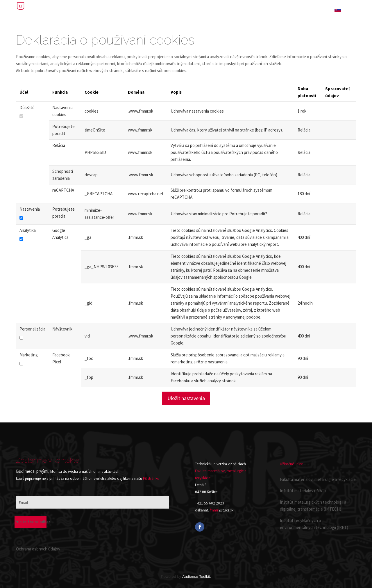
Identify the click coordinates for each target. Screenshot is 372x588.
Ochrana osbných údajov (38, 549)
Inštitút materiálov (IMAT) (303, 491)
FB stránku (151, 478)
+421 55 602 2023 (210, 503)
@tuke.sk (226, 510)
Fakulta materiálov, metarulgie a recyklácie (318, 479)
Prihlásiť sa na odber (31, 522)
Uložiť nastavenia (186, 398)
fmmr (214, 510)
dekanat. (202, 510)
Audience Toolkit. (197, 577)
